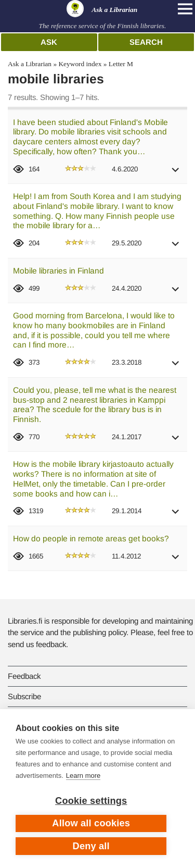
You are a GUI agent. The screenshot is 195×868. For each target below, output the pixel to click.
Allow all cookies (91, 823)
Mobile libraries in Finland (58, 271)
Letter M (121, 64)
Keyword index (80, 64)
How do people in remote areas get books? (91, 538)
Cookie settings (91, 801)
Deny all (91, 846)
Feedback (24, 676)
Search (146, 42)
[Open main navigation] (185, 9)
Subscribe (24, 696)
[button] (176, 173)
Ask (49, 42)
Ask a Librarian (30, 64)
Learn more (83, 776)
